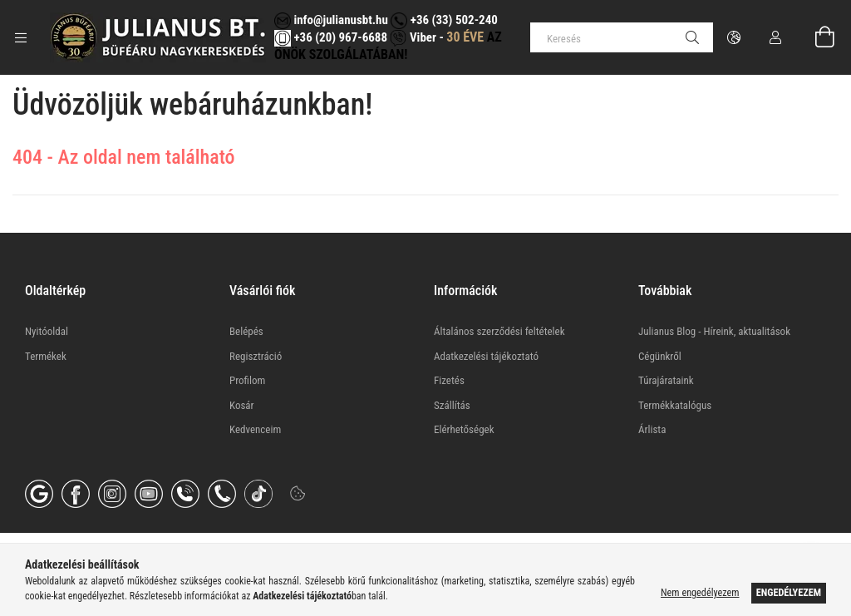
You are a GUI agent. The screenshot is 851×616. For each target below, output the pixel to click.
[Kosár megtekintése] (815, 37)
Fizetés (449, 380)
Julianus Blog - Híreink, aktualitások (714, 331)
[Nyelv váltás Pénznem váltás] (734, 37)
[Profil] (775, 37)
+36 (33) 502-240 (444, 20)
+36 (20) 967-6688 (339, 37)
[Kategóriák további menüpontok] (21, 37)
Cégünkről (660, 356)
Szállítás (452, 405)
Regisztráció (256, 356)
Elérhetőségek (464, 429)
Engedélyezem (789, 593)
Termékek (46, 356)
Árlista (652, 429)
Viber (413, 37)
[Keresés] (622, 37)
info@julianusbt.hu (331, 20)
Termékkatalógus (675, 405)
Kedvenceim (255, 429)
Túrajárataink (666, 380)
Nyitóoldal (47, 331)
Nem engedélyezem (700, 593)
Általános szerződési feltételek (499, 331)
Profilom (247, 380)
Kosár (242, 405)
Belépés (246, 331)
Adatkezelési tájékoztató (486, 356)
